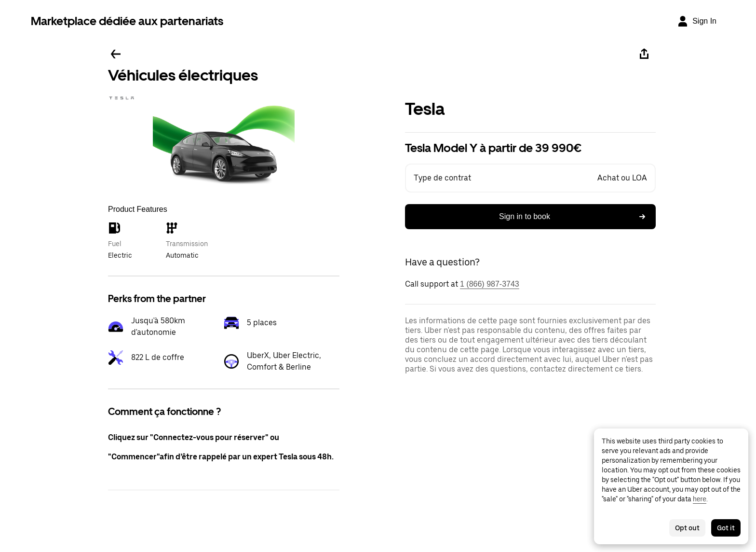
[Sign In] (697, 21)
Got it (726, 528)
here (700, 499)
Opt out (687, 528)
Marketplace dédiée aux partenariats (127, 21)
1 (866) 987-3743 (490, 284)
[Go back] (116, 54)
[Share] (644, 54)
